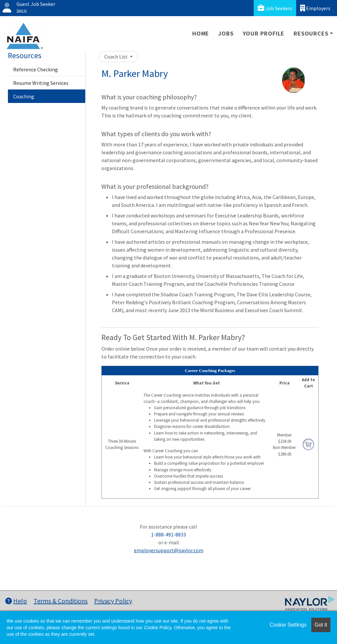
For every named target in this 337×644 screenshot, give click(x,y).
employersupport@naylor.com (169, 550)
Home (201, 33)
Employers (315, 8)
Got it (321, 625)
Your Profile (264, 33)
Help (16, 601)
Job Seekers (275, 8)
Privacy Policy (113, 601)
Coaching (24, 96)
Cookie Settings (288, 625)
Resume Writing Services (41, 83)
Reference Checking (36, 69)
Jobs (226, 33)
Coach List (117, 57)
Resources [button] (311, 33)
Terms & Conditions (61, 601)
